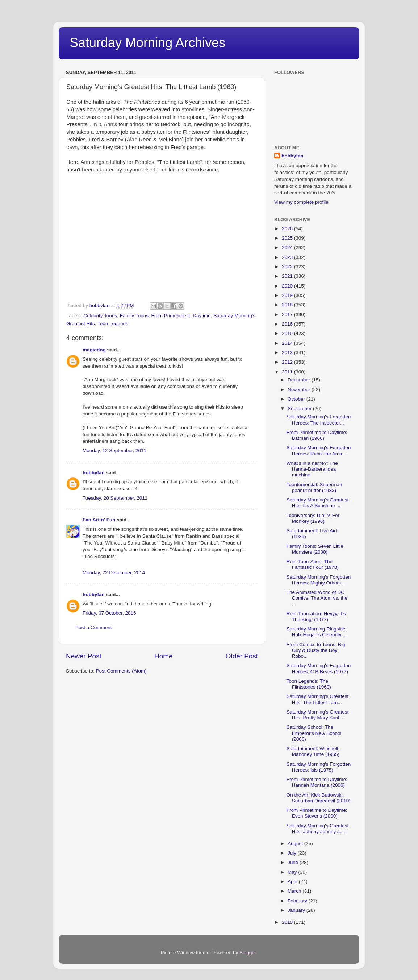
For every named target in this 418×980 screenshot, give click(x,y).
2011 (288, 372)
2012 (288, 362)
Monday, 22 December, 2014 (114, 573)
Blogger (248, 953)
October (297, 399)
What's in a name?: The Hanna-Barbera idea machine (312, 469)
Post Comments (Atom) (121, 671)
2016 (288, 324)
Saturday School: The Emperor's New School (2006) (314, 733)
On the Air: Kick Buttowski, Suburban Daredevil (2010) (319, 798)
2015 (288, 333)
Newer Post (84, 656)
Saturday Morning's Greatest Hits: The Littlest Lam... (317, 699)
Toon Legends (113, 324)
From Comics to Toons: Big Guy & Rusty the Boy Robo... (316, 650)
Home (163, 656)
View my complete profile (301, 202)
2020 (288, 286)
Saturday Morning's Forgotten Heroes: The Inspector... (319, 420)
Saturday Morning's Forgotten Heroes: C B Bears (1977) (319, 668)
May (293, 872)
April (293, 882)
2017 (288, 315)
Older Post (242, 656)
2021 (288, 276)
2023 (288, 257)
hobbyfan (94, 473)
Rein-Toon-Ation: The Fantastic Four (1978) (313, 564)
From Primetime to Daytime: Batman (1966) (317, 435)
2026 (288, 229)
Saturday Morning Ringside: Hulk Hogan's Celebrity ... (317, 632)
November (300, 390)
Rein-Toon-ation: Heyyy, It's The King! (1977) (316, 617)
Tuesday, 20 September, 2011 (115, 498)
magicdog (94, 350)
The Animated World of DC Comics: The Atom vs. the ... (317, 598)
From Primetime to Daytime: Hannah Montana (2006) (317, 782)
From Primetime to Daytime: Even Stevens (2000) (317, 813)
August (296, 843)
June (294, 862)
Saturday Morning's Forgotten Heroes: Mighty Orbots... (319, 580)
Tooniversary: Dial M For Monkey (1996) (313, 518)
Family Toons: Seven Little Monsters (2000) (315, 549)
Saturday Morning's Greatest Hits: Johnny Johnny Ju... (317, 829)
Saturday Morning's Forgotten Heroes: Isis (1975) (319, 767)
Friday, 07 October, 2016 (109, 613)
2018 (288, 305)
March (295, 891)
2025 (288, 238)
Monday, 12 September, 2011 (114, 450)
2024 (288, 247)
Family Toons (134, 316)
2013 (288, 353)
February (298, 901)
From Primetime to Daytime (181, 316)
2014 (288, 343)
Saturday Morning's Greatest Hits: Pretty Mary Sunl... (317, 715)
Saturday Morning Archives (147, 43)
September (300, 408)
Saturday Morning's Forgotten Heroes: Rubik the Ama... (319, 450)
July (293, 853)
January (297, 910)
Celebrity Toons (100, 316)
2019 (288, 295)
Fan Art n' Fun (99, 520)
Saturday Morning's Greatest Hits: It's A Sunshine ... (317, 503)
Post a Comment (94, 627)
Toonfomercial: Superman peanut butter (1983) (314, 487)
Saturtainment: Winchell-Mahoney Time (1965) (313, 751)
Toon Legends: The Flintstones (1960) (309, 684)
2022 (288, 267)
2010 (288, 922)
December (300, 380)
